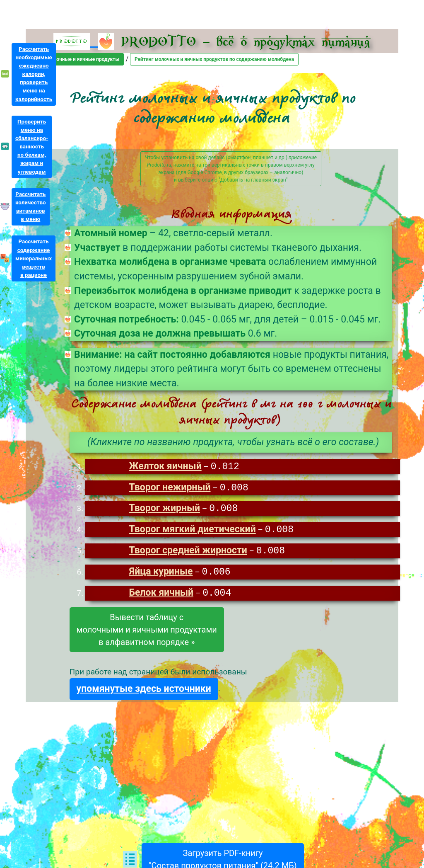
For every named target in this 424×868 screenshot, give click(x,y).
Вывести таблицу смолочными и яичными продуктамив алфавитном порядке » (147, 633)
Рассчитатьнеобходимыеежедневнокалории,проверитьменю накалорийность (34, 74)
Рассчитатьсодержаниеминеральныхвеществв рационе (34, 258)
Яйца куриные (161, 574)
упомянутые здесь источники (144, 692)
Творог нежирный (170, 489)
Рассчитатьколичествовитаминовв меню (31, 207)
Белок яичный (161, 596)
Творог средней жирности (188, 553)
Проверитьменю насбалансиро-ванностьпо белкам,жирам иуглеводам (32, 147)
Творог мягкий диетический (193, 531)
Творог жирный (165, 510)
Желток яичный (165, 467)
